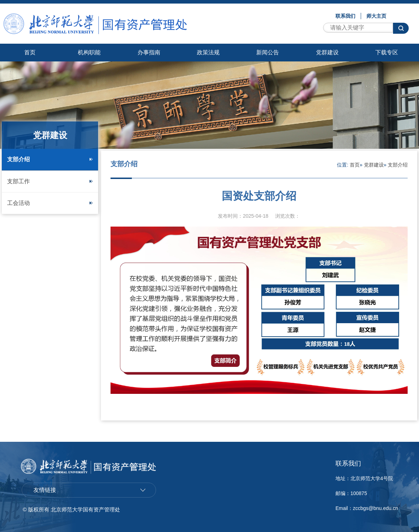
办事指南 (149, 52)
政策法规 (208, 52)
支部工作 (50, 181)
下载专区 (387, 52)
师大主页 (376, 16)
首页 (30, 52)
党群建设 (327, 52)
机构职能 (89, 52)
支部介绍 (50, 159)
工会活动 (50, 203)
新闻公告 (268, 52)
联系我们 (345, 16)
